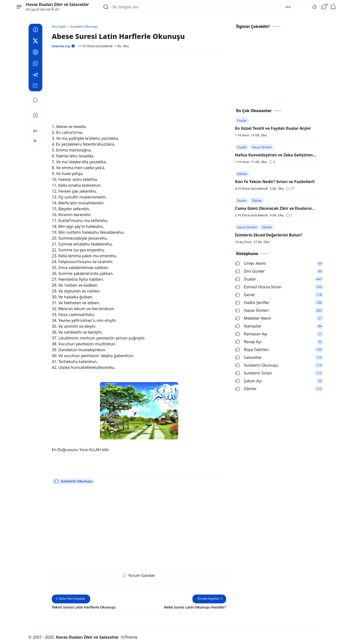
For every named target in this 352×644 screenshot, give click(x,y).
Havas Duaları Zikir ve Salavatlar (57, 4)
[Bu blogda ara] (195, 7)
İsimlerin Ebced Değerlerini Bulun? (269, 235)
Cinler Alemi (251, 263)
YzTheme (129, 637)
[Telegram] (35, 75)
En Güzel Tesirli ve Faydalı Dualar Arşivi (273, 128)
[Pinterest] (35, 53)
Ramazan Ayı (251, 334)
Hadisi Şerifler (252, 303)
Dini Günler (250, 271)
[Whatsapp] (35, 64)
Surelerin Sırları (254, 373)
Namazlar (248, 326)
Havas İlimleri (262, 147)
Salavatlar (248, 357)
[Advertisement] (139, 89)
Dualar (242, 120)
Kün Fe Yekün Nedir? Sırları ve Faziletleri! (275, 182)
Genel (245, 295)
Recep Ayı (248, 342)
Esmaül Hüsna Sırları (258, 287)
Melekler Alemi (253, 318)
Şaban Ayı (248, 381)
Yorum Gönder (139, 575)
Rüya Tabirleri (252, 350)
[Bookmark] (35, 115)
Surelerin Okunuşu (73, 481)
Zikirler (242, 174)
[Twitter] (35, 42)
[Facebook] (35, 30)
